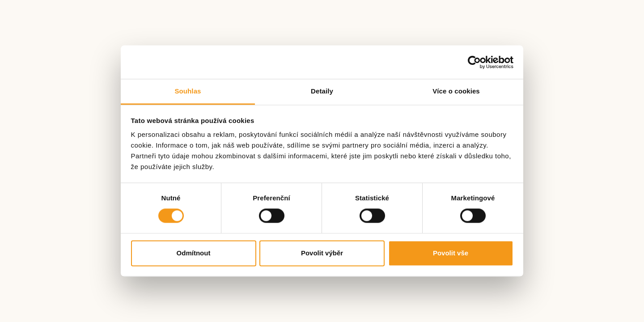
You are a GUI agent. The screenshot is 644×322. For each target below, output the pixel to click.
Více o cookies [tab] (456, 91)
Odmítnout (194, 253)
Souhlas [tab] (188, 91)
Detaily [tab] (322, 91)
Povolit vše (451, 253)
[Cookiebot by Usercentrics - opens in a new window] (474, 62)
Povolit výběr (322, 253)
